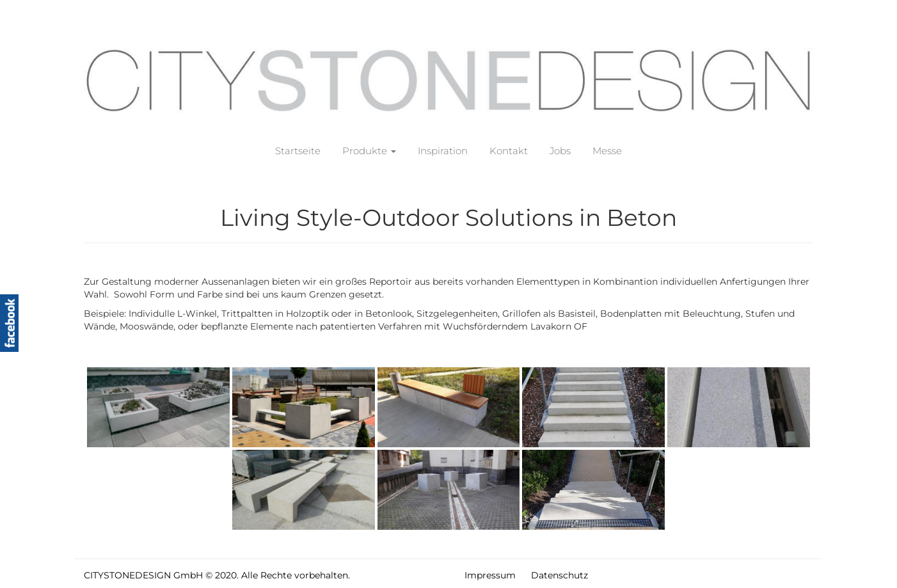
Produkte (369, 151)
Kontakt (509, 151)
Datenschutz (560, 575)
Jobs (560, 151)
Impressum (490, 575)
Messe (607, 151)
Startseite (298, 151)
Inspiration (443, 151)
